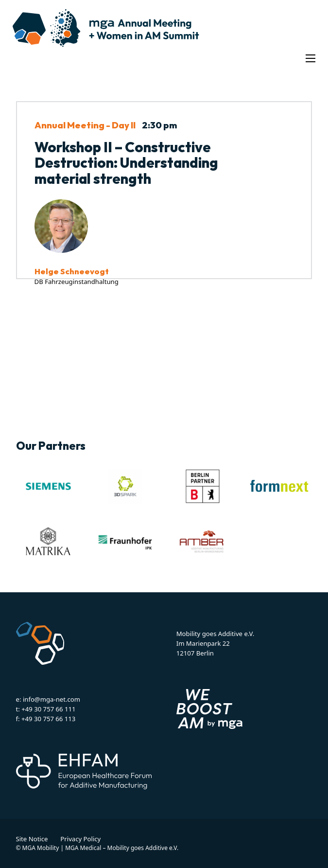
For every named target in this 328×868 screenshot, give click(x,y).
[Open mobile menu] (311, 58)
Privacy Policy (80, 839)
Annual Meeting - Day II (85, 125)
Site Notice (32, 839)
